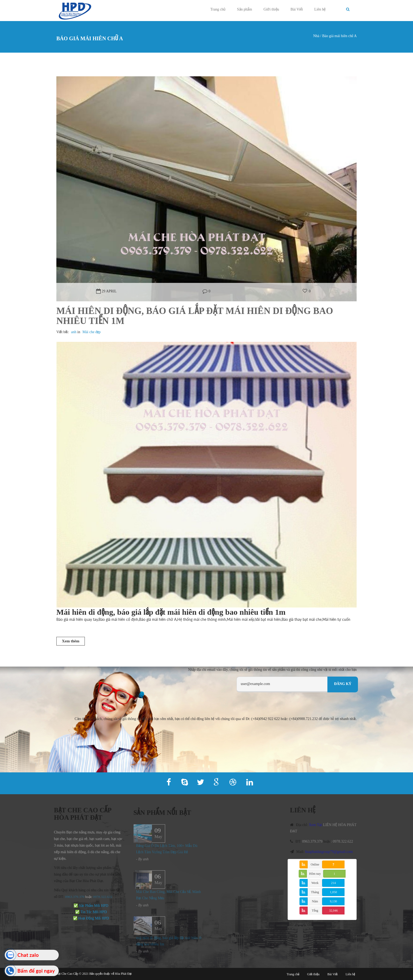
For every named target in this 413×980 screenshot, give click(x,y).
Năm (315, 901)
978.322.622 (101, 897)
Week (315, 883)
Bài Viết (297, 9)
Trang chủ (218, 9)
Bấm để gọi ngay (36, 971)
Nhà (316, 36)
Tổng (315, 911)
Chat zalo (28, 955)
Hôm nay (315, 874)
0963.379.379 (72, 897)
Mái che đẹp (92, 332)
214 (333, 883)
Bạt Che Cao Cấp (67, 974)
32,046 (333, 911)
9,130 (333, 901)
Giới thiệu (271, 9)
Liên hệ (320, 9)
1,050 (333, 892)
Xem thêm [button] (71, 641)
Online (315, 864)
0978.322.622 (345, 841)
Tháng (315, 892)
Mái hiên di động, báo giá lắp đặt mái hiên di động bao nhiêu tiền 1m (195, 316)
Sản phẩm (245, 9)
